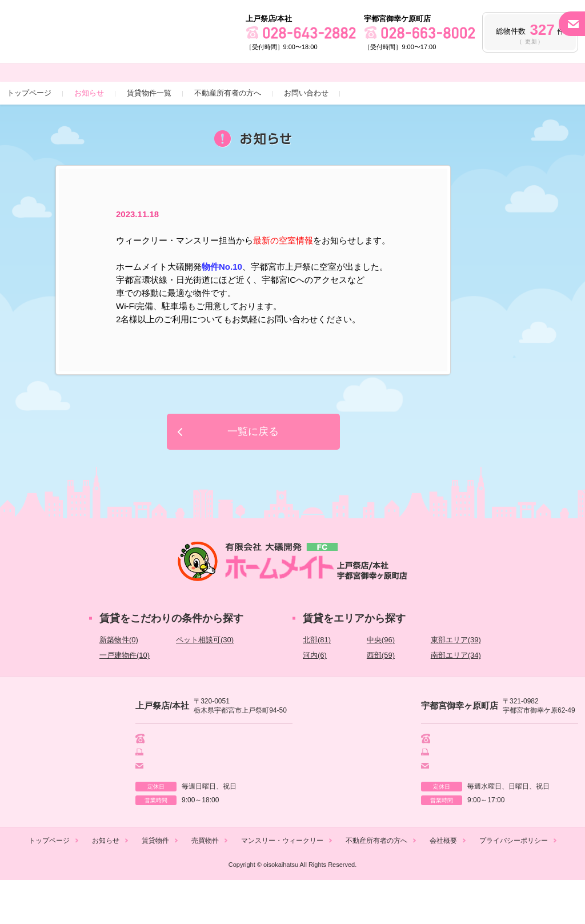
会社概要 (443, 885)
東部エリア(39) (456, 681)
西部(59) (381, 697)
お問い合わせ (306, 135)
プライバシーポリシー (514, 885)
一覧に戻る (253, 473)
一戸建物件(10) (125, 697)
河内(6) (315, 697)
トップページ (29, 135)
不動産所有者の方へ (228, 135)
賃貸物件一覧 (149, 135)
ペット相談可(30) (205, 681)
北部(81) (317, 681)
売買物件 (205, 885)
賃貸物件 (155, 885)
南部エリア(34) (456, 697)
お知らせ (89, 135)
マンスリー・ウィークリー (282, 885)
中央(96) (381, 681)
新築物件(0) (119, 681)
